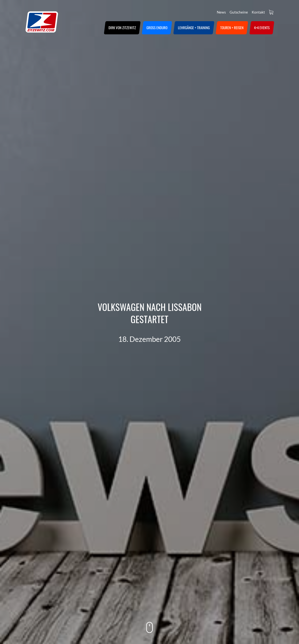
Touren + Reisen (232, 28)
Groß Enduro (157, 28)
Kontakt (258, 12)
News (221, 12)
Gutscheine (239, 12)
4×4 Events (262, 28)
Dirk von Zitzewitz (122, 28)
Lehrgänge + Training (194, 28)
